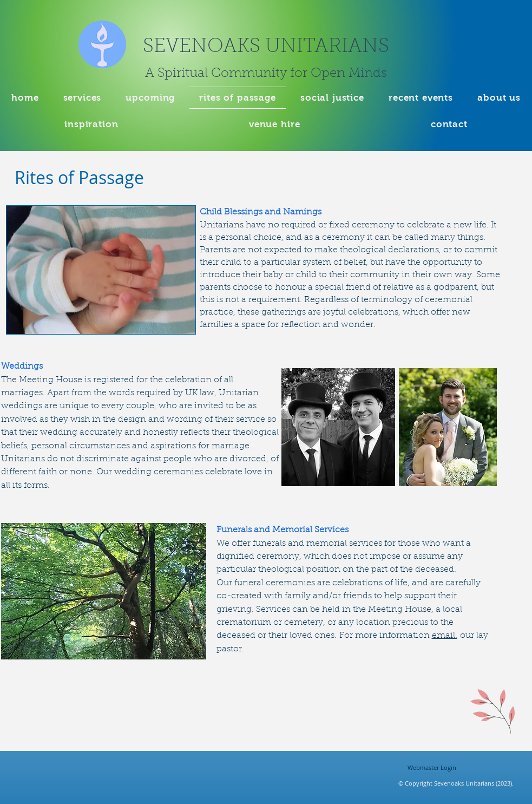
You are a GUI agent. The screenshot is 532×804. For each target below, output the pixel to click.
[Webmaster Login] (432, 768)
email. (445, 636)
